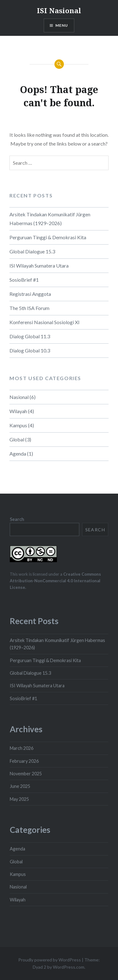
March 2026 (22, 748)
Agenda (18, 454)
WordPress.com (69, 967)
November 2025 (26, 774)
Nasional (19, 397)
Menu (62, 25)
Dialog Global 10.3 (30, 350)
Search (17, 519)
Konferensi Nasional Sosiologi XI (45, 322)
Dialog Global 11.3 (30, 336)
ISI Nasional (59, 10)
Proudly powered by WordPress (50, 960)
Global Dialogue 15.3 (32, 251)
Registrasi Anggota (30, 294)
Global (17, 439)
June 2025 (20, 786)
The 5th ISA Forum (29, 308)
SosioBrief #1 (24, 280)
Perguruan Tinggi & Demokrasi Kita (48, 237)
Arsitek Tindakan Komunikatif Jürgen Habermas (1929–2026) (50, 219)
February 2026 (24, 761)
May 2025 (19, 799)
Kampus (18, 425)
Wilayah (18, 411)
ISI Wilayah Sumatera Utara (39, 266)
